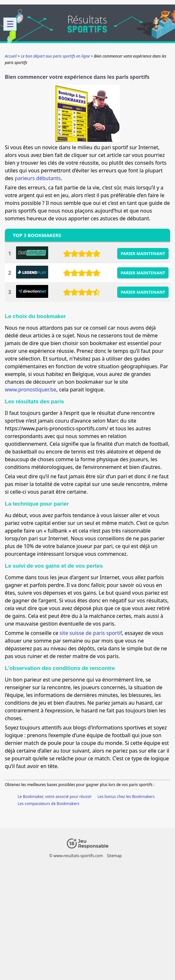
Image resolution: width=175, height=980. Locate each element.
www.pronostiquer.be (31, 389)
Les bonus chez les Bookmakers (126, 797)
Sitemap (114, 856)
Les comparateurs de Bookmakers (48, 804)
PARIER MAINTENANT (143, 253)
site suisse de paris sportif (91, 633)
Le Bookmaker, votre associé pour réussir (55, 797)
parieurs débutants (38, 178)
